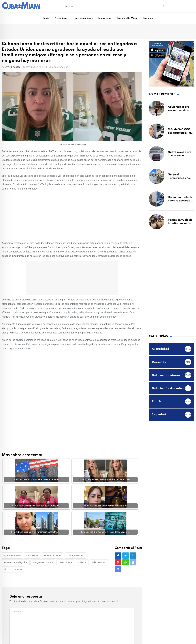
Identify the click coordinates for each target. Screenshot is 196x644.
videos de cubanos (13, 570)
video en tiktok (99, 563)
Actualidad (61, 18)
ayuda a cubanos (12, 556)
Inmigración (105, 18)
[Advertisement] (72, 215)
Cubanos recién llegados (16, 563)
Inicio (46, 18)
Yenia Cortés (13, 67)
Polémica (82, 563)
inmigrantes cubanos (43, 563)
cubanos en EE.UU (53, 556)
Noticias (148, 18)
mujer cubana (65, 563)
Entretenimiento (84, 18)
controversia (32, 556)
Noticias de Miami (128, 18)
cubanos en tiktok (75, 556)
